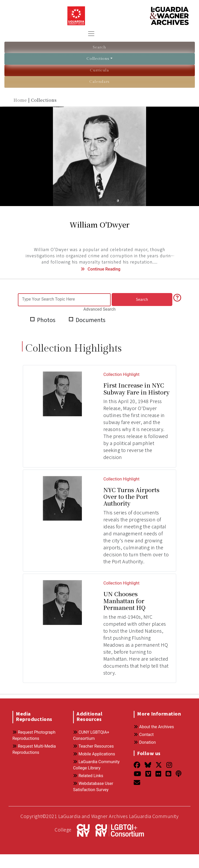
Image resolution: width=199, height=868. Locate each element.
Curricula (99, 70)
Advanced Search (163, 299)
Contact (144, 728)
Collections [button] (98, 59)
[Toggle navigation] (91, 34)
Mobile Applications (94, 747)
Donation (145, 735)
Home (21, 99)
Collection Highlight (121, 368)
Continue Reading (100, 268)
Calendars (99, 81)
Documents (90, 313)
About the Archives (154, 720)
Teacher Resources (93, 739)
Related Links (88, 769)
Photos (44, 313)
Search (99, 47)
